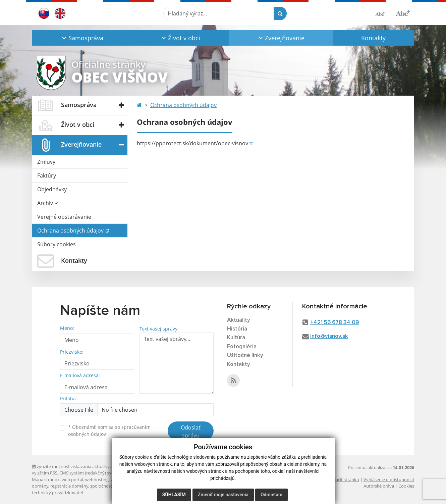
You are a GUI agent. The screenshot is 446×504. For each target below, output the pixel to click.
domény (40, 486)
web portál (72, 480)
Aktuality (239, 320)
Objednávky (52, 189)
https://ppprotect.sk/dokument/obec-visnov (192, 143)
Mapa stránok (46, 480)
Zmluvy (46, 162)
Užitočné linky (245, 356)
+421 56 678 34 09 (335, 323)
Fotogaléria (242, 347)
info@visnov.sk (329, 336)
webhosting (97, 480)
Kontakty (373, 38)
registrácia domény (69, 486)
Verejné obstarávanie (64, 217)
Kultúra (236, 338)
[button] (82, 38)
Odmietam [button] (271, 495)
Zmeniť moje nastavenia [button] (223, 495)
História (237, 329)
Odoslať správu (191, 432)
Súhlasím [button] (174, 495)
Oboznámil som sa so (109, 431)
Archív (47, 203)
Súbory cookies (57, 244)
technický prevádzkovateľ (57, 493)
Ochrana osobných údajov (71, 231)
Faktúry (47, 175)
